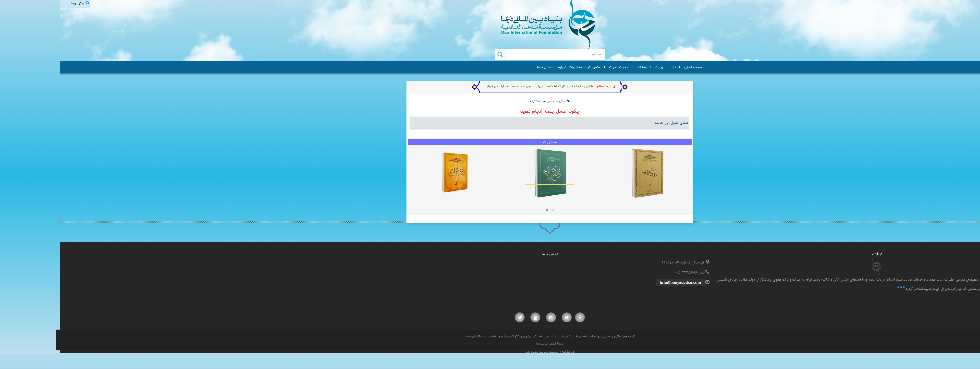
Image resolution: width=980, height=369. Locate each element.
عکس (537, 67)
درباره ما (501, 67)
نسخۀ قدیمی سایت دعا (490, 344)
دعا (614, 67)
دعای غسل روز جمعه (612, 123)
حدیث (564, 67)
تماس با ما (485, 67)
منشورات (515, 67)
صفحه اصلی (633, 67)
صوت (553, 67)
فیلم (527, 67)
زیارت (599, 67)
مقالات (582, 67)
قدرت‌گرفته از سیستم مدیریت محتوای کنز (490, 352)
